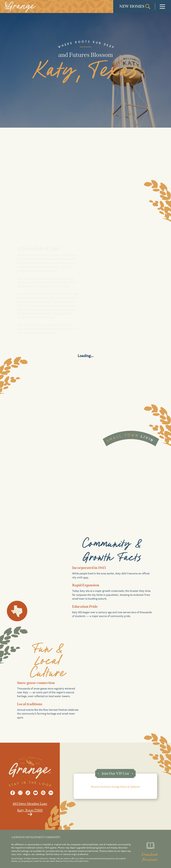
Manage (53, 859)
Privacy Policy (69, 861)
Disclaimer (44, 859)
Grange (52, 333)
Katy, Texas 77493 (30, 810)
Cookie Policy (83, 861)
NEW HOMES (132, 6)
